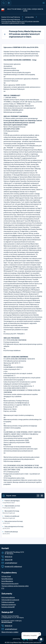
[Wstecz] (5, 34)
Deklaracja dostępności (9, 605)
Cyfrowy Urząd (6, 576)
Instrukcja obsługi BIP (8, 607)
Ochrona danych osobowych (10, 600)
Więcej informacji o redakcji (10, 632)
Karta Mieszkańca (7, 579)
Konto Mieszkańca (7, 581)
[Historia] (38, 496)
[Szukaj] (4, 3)
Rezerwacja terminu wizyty (10, 584)
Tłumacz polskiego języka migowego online (15, 586)
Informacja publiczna (8, 597)
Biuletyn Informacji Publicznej (11, 17)
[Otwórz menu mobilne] (44, 3)
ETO (3, 588)
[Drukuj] (42, 496)
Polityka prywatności (8, 602)
